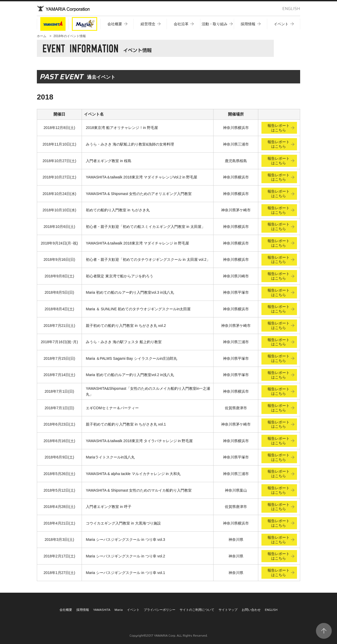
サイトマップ (228, 610)
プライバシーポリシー (160, 610)
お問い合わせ (251, 610)
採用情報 (83, 610)
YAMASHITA (102, 610)
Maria (119, 610)
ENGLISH (291, 9)
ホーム (42, 36)
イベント (133, 610)
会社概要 (66, 610)
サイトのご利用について (197, 610)
